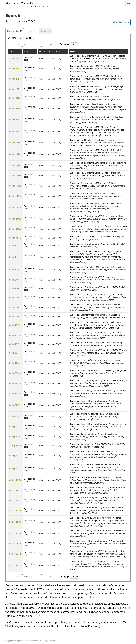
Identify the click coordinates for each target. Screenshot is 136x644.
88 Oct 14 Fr (15, 490)
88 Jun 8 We (15, 108)
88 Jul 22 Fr (14, 353)
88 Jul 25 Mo (15, 363)
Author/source (58, 51)
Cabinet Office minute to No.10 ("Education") (98, 480)
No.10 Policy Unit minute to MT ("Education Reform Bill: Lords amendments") (98, 335)
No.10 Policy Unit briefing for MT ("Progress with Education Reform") (98, 533)
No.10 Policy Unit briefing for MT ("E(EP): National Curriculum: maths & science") (98, 393)
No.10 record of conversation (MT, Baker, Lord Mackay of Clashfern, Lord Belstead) (97, 120)
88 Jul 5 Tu (14, 270)
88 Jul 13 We (15, 325)
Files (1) (32, 32)
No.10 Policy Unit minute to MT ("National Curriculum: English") (98, 565)
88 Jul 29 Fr (14, 417)
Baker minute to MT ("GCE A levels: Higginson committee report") (96, 79)
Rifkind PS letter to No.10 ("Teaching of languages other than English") (98, 373)
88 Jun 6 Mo (15, 98)
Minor (42, 246)
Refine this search (120, 22)
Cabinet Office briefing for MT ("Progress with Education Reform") (98, 544)
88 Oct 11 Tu (15, 480)
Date (12, 51)
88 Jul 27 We (15, 383)
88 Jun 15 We (15, 186)
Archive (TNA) (55, 59)
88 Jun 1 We (15, 59)
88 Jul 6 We (14, 280)
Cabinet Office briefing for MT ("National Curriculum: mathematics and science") (96, 405)
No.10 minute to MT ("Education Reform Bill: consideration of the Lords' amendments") (98, 325)
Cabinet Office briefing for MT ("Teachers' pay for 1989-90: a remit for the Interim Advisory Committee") (98, 427)
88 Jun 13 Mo (15, 176)
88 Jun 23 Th (15, 208)
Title (73, 51)
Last (50, 44)
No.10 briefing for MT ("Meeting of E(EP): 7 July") (98, 245)
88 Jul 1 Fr (14, 246)
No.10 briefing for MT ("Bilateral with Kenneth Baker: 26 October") (98, 510)
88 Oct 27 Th (15, 566)
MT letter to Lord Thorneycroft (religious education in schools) (98, 108)
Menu (130, 3)
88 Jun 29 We (15, 219)
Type (27, 51)
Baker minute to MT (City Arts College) (97, 186)
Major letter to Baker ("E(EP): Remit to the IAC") (97, 445)
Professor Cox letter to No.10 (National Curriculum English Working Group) (98, 456)
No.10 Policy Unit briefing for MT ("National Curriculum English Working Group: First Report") (98, 522)
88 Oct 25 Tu (15, 511)
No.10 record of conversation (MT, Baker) (98, 238)
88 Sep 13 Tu (15, 446)
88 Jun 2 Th (14, 69)
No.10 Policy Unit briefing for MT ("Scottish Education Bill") (98, 307)
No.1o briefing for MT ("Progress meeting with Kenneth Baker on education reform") (98, 554)
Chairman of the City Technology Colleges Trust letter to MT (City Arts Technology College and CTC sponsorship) (97, 257)
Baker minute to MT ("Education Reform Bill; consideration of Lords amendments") (96, 344)
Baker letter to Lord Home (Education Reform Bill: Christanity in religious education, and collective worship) (98, 165)
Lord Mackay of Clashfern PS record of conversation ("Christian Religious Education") (98, 143)
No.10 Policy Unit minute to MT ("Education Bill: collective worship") (98, 297)
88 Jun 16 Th (15, 196)
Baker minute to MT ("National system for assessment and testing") (95, 69)
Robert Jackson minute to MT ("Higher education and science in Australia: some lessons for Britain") (98, 490)
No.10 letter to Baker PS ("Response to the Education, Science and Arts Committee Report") (97, 469)
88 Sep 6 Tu (14, 437)
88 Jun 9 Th (14, 120)
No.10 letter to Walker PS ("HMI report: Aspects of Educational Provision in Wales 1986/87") (98, 58)
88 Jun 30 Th (15, 238)
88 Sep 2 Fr (14, 427)
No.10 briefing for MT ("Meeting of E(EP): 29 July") (98, 353)
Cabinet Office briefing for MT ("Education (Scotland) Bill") (98, 316)
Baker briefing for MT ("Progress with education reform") (97, 500)
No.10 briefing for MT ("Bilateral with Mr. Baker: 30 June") (98, 219)
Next (26, 44)
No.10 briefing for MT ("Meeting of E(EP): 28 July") (98, 383)
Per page (64, 44)
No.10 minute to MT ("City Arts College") (97, 131)
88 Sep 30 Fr (15, 456)
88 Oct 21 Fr (15, 500)
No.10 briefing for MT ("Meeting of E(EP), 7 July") (98, 288)
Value (42, 51)
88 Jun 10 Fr (15, 143)
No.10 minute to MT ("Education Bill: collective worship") (98, 270)
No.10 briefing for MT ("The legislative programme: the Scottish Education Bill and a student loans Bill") (97, 280)
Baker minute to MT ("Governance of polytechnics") (95, 98)
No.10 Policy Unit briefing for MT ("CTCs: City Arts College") (98, 229)
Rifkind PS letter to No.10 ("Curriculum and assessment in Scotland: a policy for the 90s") (95, 416)
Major (42, 59)
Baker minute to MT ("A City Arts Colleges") (97, 89)
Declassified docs (30, 59)
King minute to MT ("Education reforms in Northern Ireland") (97, 437)
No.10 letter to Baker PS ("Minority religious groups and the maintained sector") (97, 176)
